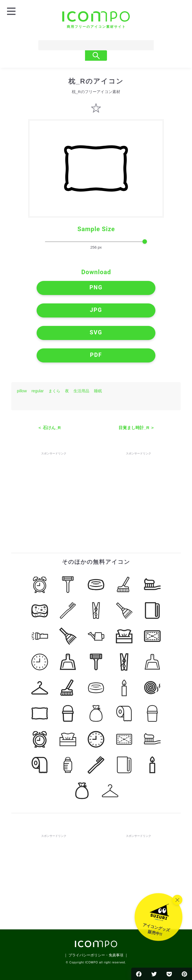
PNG (96, 287)
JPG (96, 310)
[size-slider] (96, 242)
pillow (22, 391)
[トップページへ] (96, 20)
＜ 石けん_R (49, 428)
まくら (54, 391)
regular (38, 391)
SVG (96, 332)
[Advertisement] (54, 492)
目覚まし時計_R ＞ (137, 428)
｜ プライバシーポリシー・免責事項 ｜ (96, 955)
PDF (96, 355)
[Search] (86, 45)
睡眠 (98, 391)
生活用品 (81, 391)
